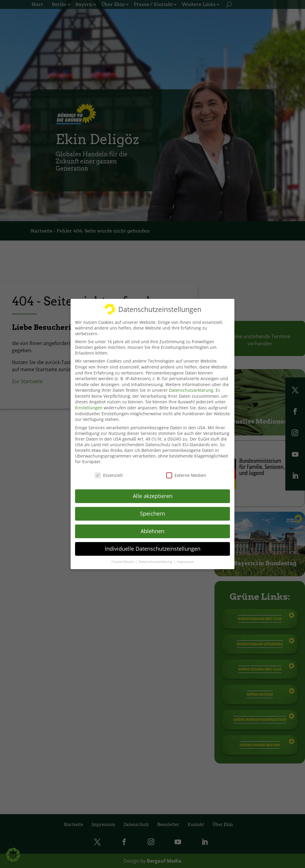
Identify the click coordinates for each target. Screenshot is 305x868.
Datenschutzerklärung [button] (156, 561)
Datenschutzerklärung (191, 389)
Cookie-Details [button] (123, 561)
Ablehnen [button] (152, 530)
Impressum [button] (185, 561)
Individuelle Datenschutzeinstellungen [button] (153, 547)
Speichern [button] (152, 513)
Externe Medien (186, 474)
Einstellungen (89, 407)
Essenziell (109, 474)
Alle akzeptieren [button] (153, 495)
